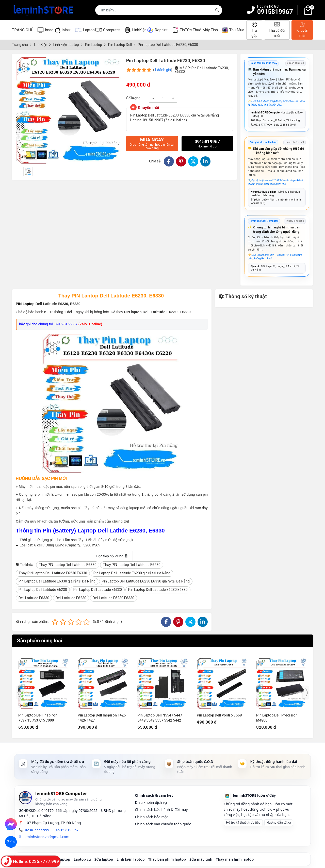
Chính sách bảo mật (151, 817)
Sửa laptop (104, 859)
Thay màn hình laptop (235, 859)
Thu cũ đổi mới (277, 30)
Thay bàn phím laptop (167, 859)
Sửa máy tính (201, 859)
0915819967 (275, 12)
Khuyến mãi (302, 30)
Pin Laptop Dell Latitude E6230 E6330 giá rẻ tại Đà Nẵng (146, 581)
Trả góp (254, 30)
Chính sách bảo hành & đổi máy (161, 809)
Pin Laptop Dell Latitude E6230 (43, 590)
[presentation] (19, 693)
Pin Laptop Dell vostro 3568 (219, 715)
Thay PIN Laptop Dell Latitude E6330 (68, 565)
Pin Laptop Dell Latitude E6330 (98, 590)
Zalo (11, 842)
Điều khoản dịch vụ (151, 802)
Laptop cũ (82, 859)
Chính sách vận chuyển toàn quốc (163, 824)
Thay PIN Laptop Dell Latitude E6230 (132, 565)
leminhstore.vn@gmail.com (46, 837)
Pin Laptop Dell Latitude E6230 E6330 (158, 590)
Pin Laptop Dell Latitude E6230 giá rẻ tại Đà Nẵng (132, 573)
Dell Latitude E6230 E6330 (113, 598)
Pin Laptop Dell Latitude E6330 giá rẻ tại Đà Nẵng (57, 581)
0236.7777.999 (37, 830)
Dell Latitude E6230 (71, 598)
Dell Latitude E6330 (34, 598)
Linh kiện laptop (131, 859)
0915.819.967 (68, 830)
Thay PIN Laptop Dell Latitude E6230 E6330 (53, 573)
